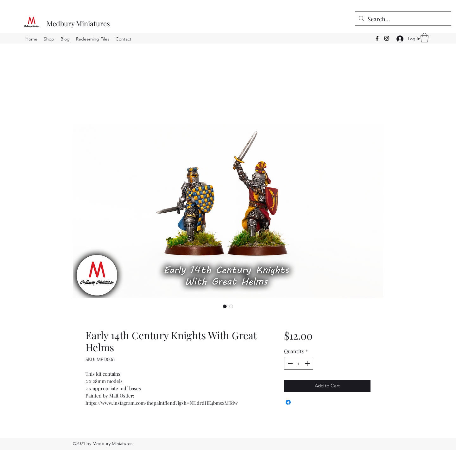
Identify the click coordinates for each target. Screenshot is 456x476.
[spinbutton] (299, 363)
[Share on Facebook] (288, 402)
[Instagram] (387, 38)
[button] (424, 38)
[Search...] (403, 19)
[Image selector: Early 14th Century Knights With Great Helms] (225, 306)
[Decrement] (289, 363)
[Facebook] (377, 38)
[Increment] (308, 363)
